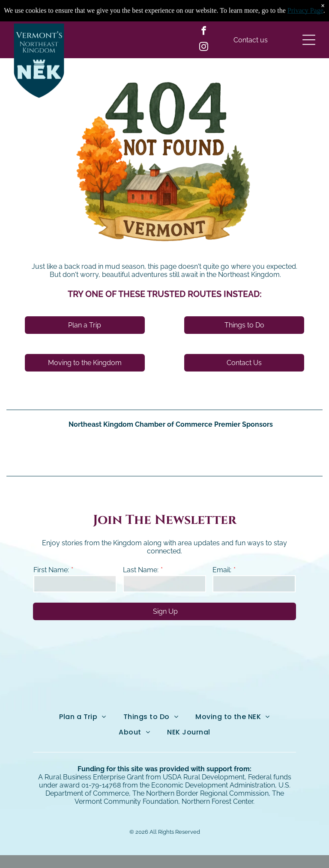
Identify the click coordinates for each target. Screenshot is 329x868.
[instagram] (204, 48)
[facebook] (204, 32)
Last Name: (141, 570)
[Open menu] (309, 40)
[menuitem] (83, 717)
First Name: (51, 570)
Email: (222, 570)
